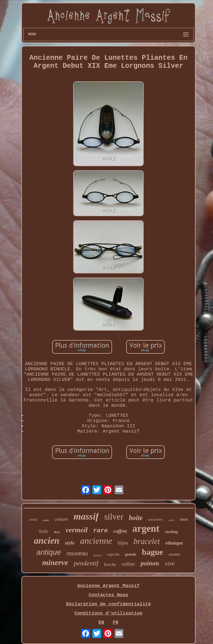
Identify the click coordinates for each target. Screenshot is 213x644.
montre (175, 554)
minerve (55, 562)
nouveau (77, 553)
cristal (33, 520)
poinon (150, 563)
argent (146, 529)
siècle (184, 519)
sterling (172, 532)
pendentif (86, 563)
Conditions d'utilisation (109, 613)
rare (101, 531)
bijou (123, 543)
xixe (170, 563)
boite (136, 518)
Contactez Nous (109, 595)
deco (57, 532)
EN (101, 622)
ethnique (174, 543)
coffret (120, 531)
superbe (113, 554)
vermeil (76, 530)
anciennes (156, 519)
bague (152, 552)
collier (128, 564)
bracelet (147, 541)
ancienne (96, 541)
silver (114, 517)
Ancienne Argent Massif (108, 586)
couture (61, 519)
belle (44, 531)
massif (86, 516)
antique (49, 552)
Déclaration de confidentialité (108, 604)
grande (131, 554)
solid (171, 520)
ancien (47, 541)
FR (115, 622)
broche (110, 564)
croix (46, 520)
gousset (98, 555)
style (70, 543)
